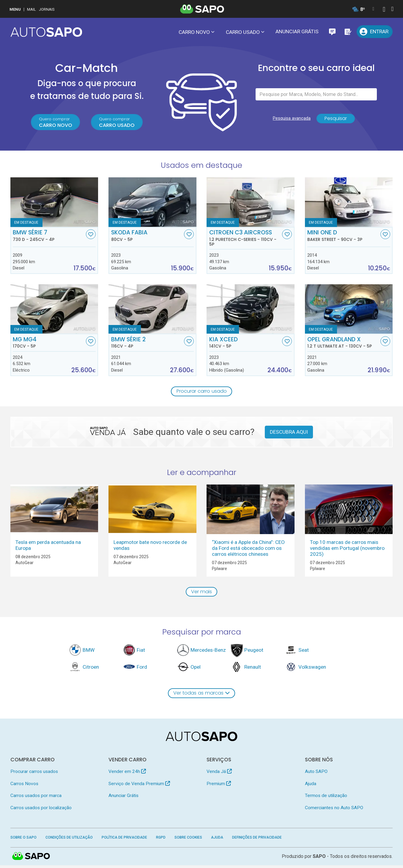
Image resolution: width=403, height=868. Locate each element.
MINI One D (343, 237)
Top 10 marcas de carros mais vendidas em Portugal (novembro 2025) (347, 550)
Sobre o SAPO (23, 840)
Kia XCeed (245, 344)
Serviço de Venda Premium (139, 786)
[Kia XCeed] (251, 310)
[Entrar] (375, 32)
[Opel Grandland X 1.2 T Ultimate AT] (349, 310)
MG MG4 (49, 344)
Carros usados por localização (41, 810)
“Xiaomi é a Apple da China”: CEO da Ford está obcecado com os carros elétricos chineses (248, 550)
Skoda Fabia (147, 237)
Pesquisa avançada (290, 121)
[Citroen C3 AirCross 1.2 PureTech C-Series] (251, 203)
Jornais (47, 9)
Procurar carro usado (202, 393)
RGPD (161, 840)
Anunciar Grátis (297, 31)
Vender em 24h (127, 774)
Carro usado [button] (243, 32)
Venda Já (219, 774)
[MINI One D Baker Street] (349, 203)
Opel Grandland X (343, 344)
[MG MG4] (54, 310)
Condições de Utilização (69, 840)
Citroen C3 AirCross (245, 239)
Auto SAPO (316, 774)
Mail (32, 9)
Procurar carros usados (34, 774)
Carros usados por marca (36, 798)
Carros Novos (24, 786)
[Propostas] (348, 32)
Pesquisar (336, 121)
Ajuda (311, 786)
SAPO (31, 859)
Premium (219, 786)
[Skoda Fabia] (152, 203)
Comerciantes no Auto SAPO (334, 810)
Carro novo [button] (194, 32)
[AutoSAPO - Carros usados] (46, 32)
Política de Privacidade (124, 840)
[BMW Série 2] (152, 310)
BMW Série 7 (49, 237)
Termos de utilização (326, 798)
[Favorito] (91, 235)
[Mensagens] (332, 32)
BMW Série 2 (147, 344)
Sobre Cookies (188, 840)
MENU (15, 9)
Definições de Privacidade (257, 840)
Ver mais (202, 594)
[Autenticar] (384, 10)
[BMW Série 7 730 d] (54, 203)
